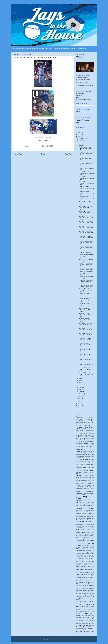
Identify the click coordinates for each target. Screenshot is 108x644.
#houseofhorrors (90, 419)
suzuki (88, 603)
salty (93, 585)
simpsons (82, 595)
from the (78, 495)
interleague (84, 513)
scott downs (92, 589)
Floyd (84, 493)
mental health (90, 533)
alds (82, 434)
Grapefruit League (80, 504)
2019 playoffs (79, 429)
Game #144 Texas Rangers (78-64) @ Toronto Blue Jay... (86, 290)
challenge (78, 467)
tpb (84, 619)
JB (90, 515)
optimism (87, 554)
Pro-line (87, 568)
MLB (83, 537)
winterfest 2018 (91, 628)
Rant (81, 573)
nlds (93, 546)
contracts (92, 476)
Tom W (90, 611)
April (80, 387)
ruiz (81, 584)
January (81, 394)
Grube (77, 506)
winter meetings (84, 628)
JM (77, 124)
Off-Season (79, 550)
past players (85, 557)
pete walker (91, 558)
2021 (79, 399)
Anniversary (82, 437)
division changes (88, 482)
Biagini (82, 453)
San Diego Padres (86, 587)
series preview (91, 592)
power (93, 565)
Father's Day (89, 488)
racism (86, 569)
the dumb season (87, 610)
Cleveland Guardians (88, 471)
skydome (86, 595)
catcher (77, 466)
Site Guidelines (80, 93)
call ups (92, 463)
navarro (77, 544)
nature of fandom (90, 542)
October (81, 143)
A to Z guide (88, 430)
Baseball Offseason (81, 450)
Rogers (87, 581)
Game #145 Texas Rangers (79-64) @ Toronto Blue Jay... (86, 281)
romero (77, 582)
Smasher (78, 122)
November (82, 141)
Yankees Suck (79, 633)
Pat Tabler (91, 557)
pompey (89, 565)
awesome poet (91, 440)
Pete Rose (86, 558)
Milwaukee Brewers (80, 536)
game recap (82, 497)
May (80, 385)
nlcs (91, 546)
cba (88, 466)
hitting (86, 507)
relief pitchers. (84, 576)
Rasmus (90, 573)
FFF (85, 490)
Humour (78, 512)
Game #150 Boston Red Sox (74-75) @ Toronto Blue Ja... (86, 242)
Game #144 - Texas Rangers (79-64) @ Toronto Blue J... (86, 286)
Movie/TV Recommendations (83, 99)
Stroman (78, 603)
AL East (89, 432)
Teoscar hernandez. (80, 608)
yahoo (88, 632)
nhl (87, 546)
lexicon (79, 525)
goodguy (92, 502)
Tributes (85, 620)
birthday (86, 453)
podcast (82, 565)
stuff (81, 603)
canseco (92, 464)
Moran (84, 540)
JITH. (85, 517)
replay (88, 576)
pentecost (81, 558)
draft (83, 485)
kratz (93, 520)
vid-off (90, 624)
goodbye (87, 502)
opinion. (92, 552)
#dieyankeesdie (79, 418)
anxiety (92, 437)
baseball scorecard (90, 450)
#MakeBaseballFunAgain (82, 421)
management (88, 528)
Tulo (77, 622)
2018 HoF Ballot (84, 427)
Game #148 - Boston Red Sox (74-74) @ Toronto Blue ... (86, 252)
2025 (79, 132)
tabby (91, 603)
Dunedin (78, 487)
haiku (83, 506)
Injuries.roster (79, 513)
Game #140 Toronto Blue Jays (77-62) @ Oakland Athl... (86, 330)
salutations (78, 587)
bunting (93, 461)
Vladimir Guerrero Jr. (84, 625)
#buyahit (92, 416)
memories (83, 533)
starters (93, 600)
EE (80, 487)
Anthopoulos (88, 437)
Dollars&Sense (91, 484)
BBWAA (89, 451)
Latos (83, 523)
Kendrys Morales (85, 520)
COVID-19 (78, 477)
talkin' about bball (83, 605)
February (82, 392)
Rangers (78, 573)
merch (77, 534)
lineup (82, 525)
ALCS (80, 434)
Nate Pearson (83, 542)
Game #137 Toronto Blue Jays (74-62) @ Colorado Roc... (86, 359)
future (88, 495)
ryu (83, 585)
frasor (87, 493)
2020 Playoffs (86, 429)
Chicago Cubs (91, 467)
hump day (85, 512)
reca (77, 574)
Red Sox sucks (83, 574)
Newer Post (18, 154)
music (93, 540)
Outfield (77, 555)
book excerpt (85, 458)
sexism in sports (79, 593)
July (80, 381)
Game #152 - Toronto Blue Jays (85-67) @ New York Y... (86, 223)
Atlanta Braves (84, 440)
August (81, 378)
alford (93, 434)
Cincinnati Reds (90, 469)
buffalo (84, 461)
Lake (93, 521)
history (83, 507)
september (84, 592)
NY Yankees (84, 547)
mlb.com (92, 537)
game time (92, 499)
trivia (88, 620)
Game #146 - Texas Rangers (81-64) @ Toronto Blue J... (86, 269)
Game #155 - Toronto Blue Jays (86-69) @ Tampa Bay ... (86, 198)
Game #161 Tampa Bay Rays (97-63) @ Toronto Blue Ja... (86, 153)
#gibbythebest (79, 419)
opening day (87, 552)
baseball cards (85, 445)
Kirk (90, 520)
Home (43, 154)
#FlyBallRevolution (90, 418)
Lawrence (87, 523)
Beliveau (92, 451)
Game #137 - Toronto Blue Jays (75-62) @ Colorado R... (86, 354)
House (77, 510)
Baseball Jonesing (85, 447)
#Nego (92, 421)
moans (87, 539)
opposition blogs (80, 554)
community (79, 475)
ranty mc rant (85, 573)
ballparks (92, 442)
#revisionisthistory (80, 422)
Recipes (78, 97)
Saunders (86, 589)
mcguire (78, 531)
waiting (93, 625)
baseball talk (79, 451)
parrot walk (88, 555)
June (80, 383)
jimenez (92, 515)
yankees (92, 632)
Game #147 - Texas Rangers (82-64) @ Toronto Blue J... (86, 260)
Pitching (83, 562)
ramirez (85, 571)
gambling (92, 495)
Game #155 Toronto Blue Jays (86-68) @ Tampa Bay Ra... (86, 203)
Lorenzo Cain (79, 526)
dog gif (84, 484)
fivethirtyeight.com (90, 492)
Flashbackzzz (79, 493)
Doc (93, 482)
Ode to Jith (92, 549)
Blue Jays (86, 454)
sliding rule (92, 595)
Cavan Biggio (83, 466)
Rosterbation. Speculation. (85, 582)
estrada (85, 487)
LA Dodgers (89, 521)
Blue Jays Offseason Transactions (87, 456)
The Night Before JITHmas (83, 121)
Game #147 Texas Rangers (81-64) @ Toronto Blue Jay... (86, 264)
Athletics (78, 440)
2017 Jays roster (86, 426)
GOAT (93, 501)
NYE (88, 547)
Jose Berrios (89, 517)
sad (85, 585)
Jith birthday (81, 517)
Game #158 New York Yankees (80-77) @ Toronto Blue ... (86, 178)
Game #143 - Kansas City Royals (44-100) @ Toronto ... (86, 295)
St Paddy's (87, 598)
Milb (93, 534)
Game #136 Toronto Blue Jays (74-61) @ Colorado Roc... (86, 369)
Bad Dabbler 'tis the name (83, 442)
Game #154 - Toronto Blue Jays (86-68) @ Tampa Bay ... (86, 208)
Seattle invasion (86, 590)
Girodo (90, 501)
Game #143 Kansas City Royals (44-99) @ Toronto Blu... (86, 300)
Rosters (78, 111)
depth (89, 480)
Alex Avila (86, 434)
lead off (91, 523)
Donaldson (78, 485)
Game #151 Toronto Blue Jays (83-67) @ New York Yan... (86, 237)
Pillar (88, 560)
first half (92, 490)
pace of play (82, 555)
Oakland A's (79, 549)
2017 (79, 408)
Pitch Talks (79, 562)
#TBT (86, 422)
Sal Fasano (89, 585)
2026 (79, 130)
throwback (85, 611)
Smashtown (79, 597)
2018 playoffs (91, 427)
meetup (93, 531)
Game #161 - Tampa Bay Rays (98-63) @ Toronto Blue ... (85, 148)
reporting (92, 576)
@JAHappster (79, 416)
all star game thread (81, 435)
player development (80, 563)
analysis (78, 437)
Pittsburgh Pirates (90, 562)
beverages (78, 453)
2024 (79, 134)
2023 (79, 137)
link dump (86, 525)
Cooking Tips (79, 95)
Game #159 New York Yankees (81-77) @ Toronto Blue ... (86, 168)
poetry (86, 565)
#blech (86, 416)
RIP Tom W (79, 57)
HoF (88, 507)
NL (89, 546)
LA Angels (82, 521)
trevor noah (81, 620)
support (84, 603)
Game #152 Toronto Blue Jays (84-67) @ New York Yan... (86, 228)
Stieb (93, 601)
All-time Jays (91, 435)
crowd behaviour (85, 477)
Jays (79, 515)
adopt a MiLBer (83, 432)
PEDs (77, 558)
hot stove (92, 509)
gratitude (86, 504)
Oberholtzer (85, 549)
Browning (81, 461)
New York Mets (83, 544)
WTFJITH (83, 631)
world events (88, 630)
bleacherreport (79, 455)
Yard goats (85, 633)
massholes (83, 529)
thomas (93, 610)
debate (88, 479)
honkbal (87, 509)
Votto (90, 625)
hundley (92, 512)
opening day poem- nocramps (83, 119)
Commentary (91, 474)
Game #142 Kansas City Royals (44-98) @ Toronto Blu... (86, 310)
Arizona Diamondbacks (81, 438)
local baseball (91, 525)
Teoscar (92, 606)
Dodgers (78, 484)
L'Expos (78, 521)
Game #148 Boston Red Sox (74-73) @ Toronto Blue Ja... (86, 256)
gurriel (80, 506)
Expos (89, 487)
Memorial (78, 533)
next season (84, 546)
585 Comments (37, 146)
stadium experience (86, 600)
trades (87, 619)
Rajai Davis (81, 571)
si (94, 593)
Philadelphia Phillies (81, 560)
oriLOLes (92, 554)
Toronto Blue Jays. (85, 616)
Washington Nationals (82, 627)
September (82, 145)
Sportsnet (88, 597)
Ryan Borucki (79, 585)
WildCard (78, 628)
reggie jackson (91, 574)
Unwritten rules (89, 622)
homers (84, 509)
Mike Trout (89, 534)
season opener (79, 590)
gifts (87, 501)
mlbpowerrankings (80, 539)
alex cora (90, 434)
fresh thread (91, 493)
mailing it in (81, 528)
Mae (88, 526)
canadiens (88, 464)
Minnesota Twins (90, 536)
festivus (83, 490)
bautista (85, 451)
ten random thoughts (85, 606)
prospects (82, 569)
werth (93, 627)
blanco (93, 453)
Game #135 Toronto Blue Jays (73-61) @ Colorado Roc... (86, 374)
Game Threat (85, 499)
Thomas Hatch (79, 611)
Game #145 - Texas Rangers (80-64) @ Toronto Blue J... (86, 277)
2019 (79, 403)
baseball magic (83, 448)
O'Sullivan (92, 547)
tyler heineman (82, 622)
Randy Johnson (91, 571)
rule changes (85, 584)
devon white (82, 482)
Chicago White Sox (81, 469)
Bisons (89, 453)
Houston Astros (90, 510)
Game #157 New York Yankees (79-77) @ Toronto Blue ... (86, 183)
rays (93, 573)
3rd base (91, 429)
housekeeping (82, 510)
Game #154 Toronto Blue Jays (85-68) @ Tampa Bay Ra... (86, 213)
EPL (82, 487)
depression (85, 480)
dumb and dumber (89, 485)
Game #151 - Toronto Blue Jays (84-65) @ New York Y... (86, 233)
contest (86, 476)
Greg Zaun (92, 504)
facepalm (92, 487)
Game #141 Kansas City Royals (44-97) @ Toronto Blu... (86, 320)
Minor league (79, 537)
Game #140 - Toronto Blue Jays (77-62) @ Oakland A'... (86, 325)
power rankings (80, 566)
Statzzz (89, 601)
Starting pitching (80, 601)
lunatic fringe (85, 526)
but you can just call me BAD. (83, 463)
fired (89, 490)
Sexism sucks (86, 593)
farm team (84, 488)
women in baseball (80, 630)
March (81, 389)
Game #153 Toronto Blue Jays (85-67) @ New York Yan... (86, 218)
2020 (79, 401)
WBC (90, 627)
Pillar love (92, 560)
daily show (84, 479)
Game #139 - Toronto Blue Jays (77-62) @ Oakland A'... (86, 335)
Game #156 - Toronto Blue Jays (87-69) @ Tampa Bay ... (86, 188)
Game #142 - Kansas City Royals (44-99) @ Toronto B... (86, 305)
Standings (78, 113)
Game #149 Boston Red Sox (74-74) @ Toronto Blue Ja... (86, 247)
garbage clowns (80, 501)
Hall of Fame (87, 506)
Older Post (68, 154)
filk (87, 490)
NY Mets (78, 547)
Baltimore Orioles (82, 443)
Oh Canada (81, 552)
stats (85, 601)
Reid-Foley (78, 576)
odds (88, 549)
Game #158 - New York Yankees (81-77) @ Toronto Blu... (86, 173)
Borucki (77, 460)
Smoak (84, 597)
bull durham (88, 461)
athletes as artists (90, 438)
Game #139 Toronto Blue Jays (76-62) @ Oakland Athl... (86, 339)
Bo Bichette (79, 458)
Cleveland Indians (82, 472)
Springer (82, 598)
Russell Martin (91, 584)
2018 (79, 405)
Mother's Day (88, 540)
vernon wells (85, 624)
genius (85, 501)
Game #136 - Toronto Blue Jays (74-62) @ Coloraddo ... (86, 364)
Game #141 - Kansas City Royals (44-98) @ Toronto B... (86, 315)
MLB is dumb (87, 537)
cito (77, 471)
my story (78, 542)
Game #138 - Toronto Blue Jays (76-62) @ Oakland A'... (86, 344)
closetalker (92, 472)
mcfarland (92, 529)
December (82, 139)
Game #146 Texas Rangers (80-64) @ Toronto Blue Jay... (86, 273)
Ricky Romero (79, 577)
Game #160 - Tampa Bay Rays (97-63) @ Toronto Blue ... (85, 158)
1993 (82, 424)
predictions (78, 568)
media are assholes (85, 531)
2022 (79, 397)
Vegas (80, 624)
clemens (80, 471)
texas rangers (89, 608)
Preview (83, 568)
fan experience (79, 488)
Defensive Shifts (79, 480)
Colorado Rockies (81, 474)
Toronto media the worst (88, 617)
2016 (79, 410)
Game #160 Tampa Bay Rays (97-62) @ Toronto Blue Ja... (86, 163)
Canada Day (83, 464)
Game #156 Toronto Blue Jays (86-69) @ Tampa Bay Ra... (86, 193)
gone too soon (80, 502)
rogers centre (91, 581)
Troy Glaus (92, 620)
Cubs (90, 477)
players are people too (89, 563)
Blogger (63, 640)
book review (91, 458)
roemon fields (82, 581)
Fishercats (78, 492)
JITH (77, 517)
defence (92, 479)
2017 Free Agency (87, 424)
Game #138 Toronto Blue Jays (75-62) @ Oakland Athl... (86, 349)
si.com (77, 595)
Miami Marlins (83, 534)
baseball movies (90, 448)
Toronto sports (79, 619)
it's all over (90, 513)
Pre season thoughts (89, 566)
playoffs (78, 565)
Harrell (91, 506)
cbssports (92, 466)
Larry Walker (79, 523)
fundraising (83, 495)
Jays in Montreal (85, 515)
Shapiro (91, 593)
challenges (84, 467)
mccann (88, 529)
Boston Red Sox (85, 459)
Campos (78, 464)
